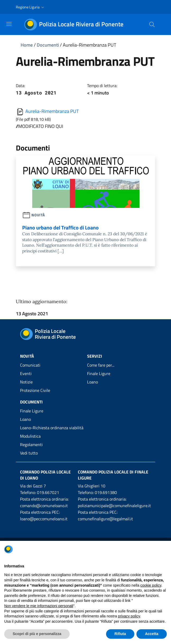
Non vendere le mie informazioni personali (39, 606)
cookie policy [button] (151, 585)
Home (27, 45)
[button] (30, 7)
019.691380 (106, 492)
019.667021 (48, 492)
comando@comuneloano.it (44, 506)
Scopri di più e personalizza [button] (37, 634)
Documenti (48, 45)
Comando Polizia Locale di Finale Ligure (113, 475)
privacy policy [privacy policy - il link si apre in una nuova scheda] (129, 616)
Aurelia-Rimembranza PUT (47, 111)
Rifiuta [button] (120, 634)
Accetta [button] (152, 634)
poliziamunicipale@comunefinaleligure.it (114, 506)
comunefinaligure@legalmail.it (105, 519)
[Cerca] (152, 24)
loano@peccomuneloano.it (44, 519)
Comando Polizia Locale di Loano (45, 475)
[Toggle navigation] (9, 24)
